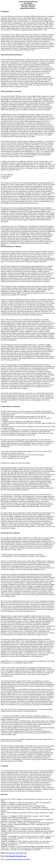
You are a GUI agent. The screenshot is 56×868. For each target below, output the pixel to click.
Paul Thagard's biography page (16, 856)
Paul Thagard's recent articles (15, 853)
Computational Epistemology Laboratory (18, 859)
